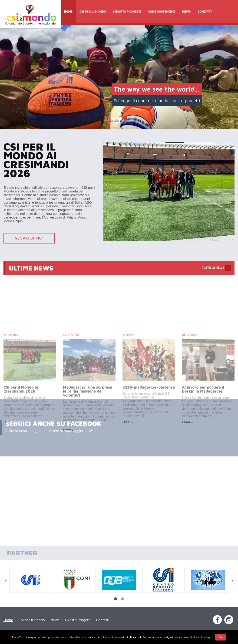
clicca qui (135, 637)
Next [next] (232, 581)
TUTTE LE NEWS (217, 268)
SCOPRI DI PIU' (29, 238)
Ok (221, 637)
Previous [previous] (6, 581)
